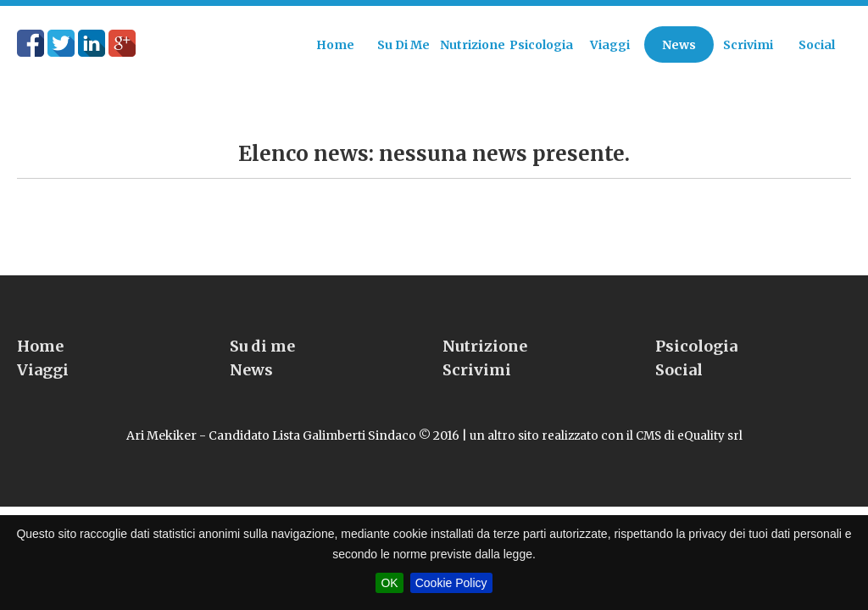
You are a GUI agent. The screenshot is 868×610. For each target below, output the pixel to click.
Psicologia (696, 314)
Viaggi (43, 338)
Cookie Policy (451, 583)
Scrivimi (477, 338)
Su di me (262, 314)
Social (679, 338)
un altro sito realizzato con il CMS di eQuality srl (606, 403)
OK (389, 583)
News (251, 338)
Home (40, 314)
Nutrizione (485, 314)
